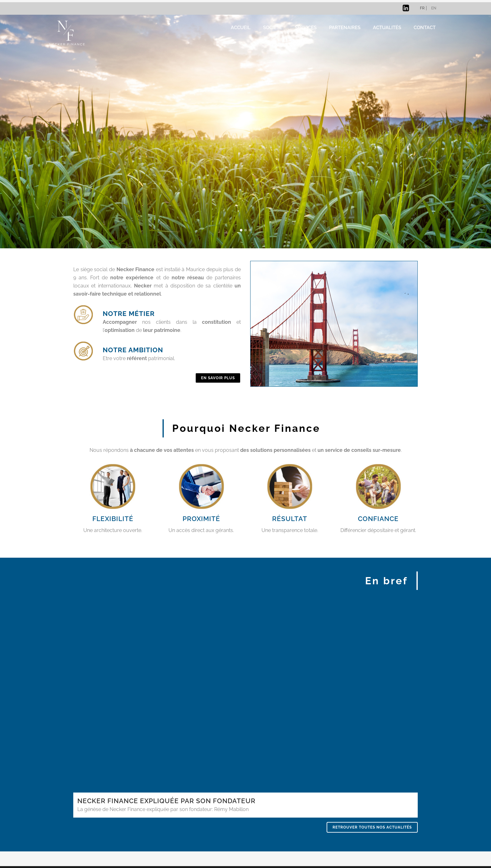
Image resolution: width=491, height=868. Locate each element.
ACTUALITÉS (387, 27)
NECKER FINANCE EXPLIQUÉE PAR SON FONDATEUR (166, 801)
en (434, 8)
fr (422, 8)
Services (306, 27)
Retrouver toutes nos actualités (372, 827)
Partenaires (345, 27)
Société (273, 27)
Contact (425, 27)
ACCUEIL (241, 27)
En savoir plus (218, 378)
